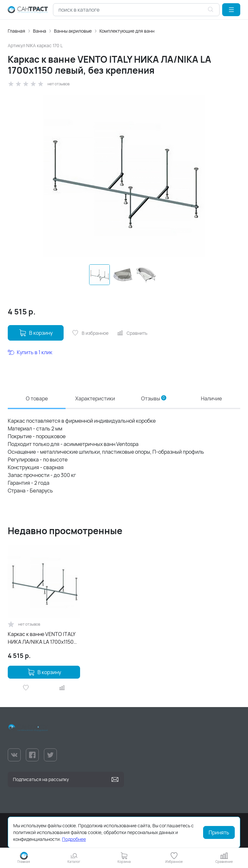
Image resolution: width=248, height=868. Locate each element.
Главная (16, 31)
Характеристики (95, 399)
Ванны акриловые (73, 31)
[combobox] (136, 10)
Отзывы (154, 399)
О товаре (37, 399)
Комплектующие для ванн (127, 31)
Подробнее (74, 839)
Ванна (40, 31)
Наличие (211, 399)
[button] (231, 10)
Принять (219, 832)
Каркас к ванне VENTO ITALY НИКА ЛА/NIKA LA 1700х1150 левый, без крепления (41, 638)
